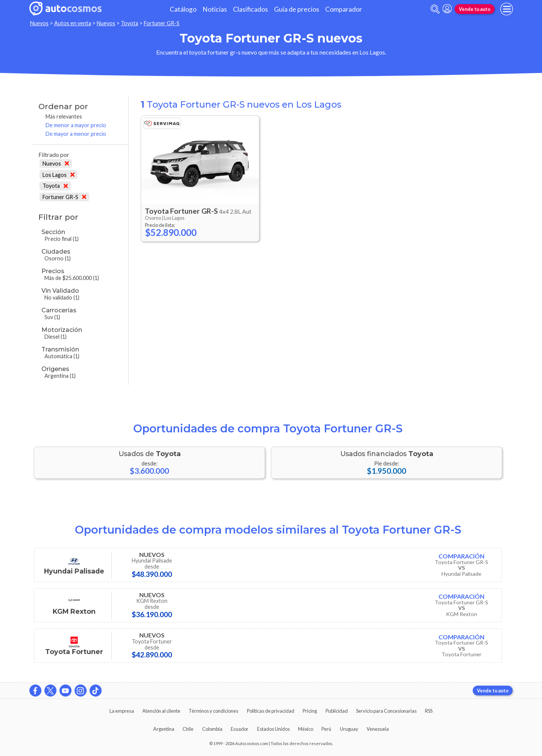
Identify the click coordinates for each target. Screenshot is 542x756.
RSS (429, 711)
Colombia (212, 729)
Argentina (164, 729)
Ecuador (240, 729)
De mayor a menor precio (76, 134)
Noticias (215, 9)
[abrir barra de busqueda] (435, 9)
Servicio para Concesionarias (386, 711)
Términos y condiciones (213, 711)
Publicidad (337, 711)
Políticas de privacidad (271, 711)
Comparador (344, 9)
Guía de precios (297, 9)
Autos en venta (73, 23)
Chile (188, 729)
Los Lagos (59, 175)
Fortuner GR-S (162, 23)
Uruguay (349, 729)
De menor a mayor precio (76, 125)
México (306, 729)
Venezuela (378, 729)
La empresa (122, 711)
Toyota (129, 23)
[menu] (507, 9)
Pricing (310, 711)
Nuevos (39, 23)
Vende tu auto (475, 9)
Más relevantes (64, 116)
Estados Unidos (273, 729)
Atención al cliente (161, 711)
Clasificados (250, 9)
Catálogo (183, 9)
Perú (326, 729)
